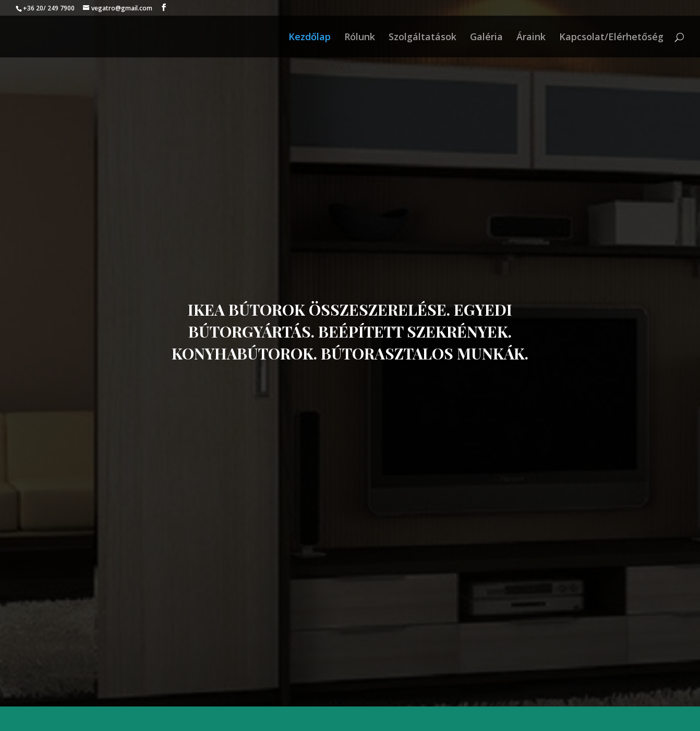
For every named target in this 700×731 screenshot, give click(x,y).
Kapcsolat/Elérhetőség (611, 38)
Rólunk (360, 38)
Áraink (531, 38)
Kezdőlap (310, 38)
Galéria (486, 38)
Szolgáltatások (423, 38)
